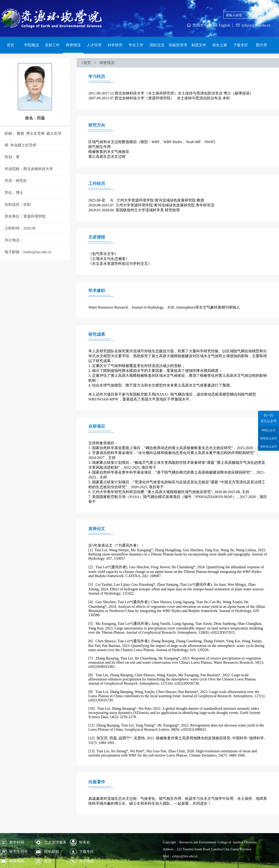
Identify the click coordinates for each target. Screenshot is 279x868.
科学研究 (115, 45)
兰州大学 (197, 25)
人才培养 (94, 45)
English (221, 25)
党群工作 (52, 45)
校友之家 (220, 45)
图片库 (262, 45)
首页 (10, 45)
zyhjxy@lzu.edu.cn (253, 25)
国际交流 (157, 45)
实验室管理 (178, 45)
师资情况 (73, 45)
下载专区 (241, 45)
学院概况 (31, 45)
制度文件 (199, 45)
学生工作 (136, 45)
